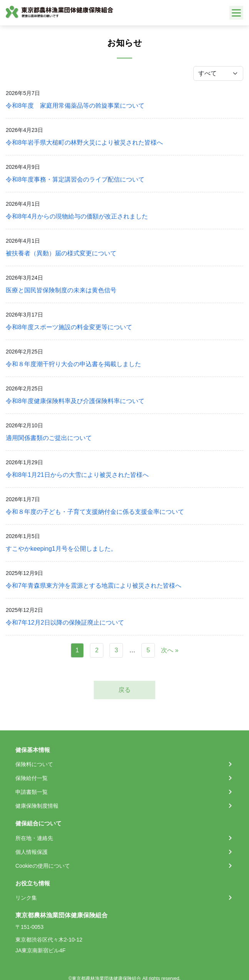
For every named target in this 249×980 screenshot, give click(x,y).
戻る (124, 690)
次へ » (170, 650)
